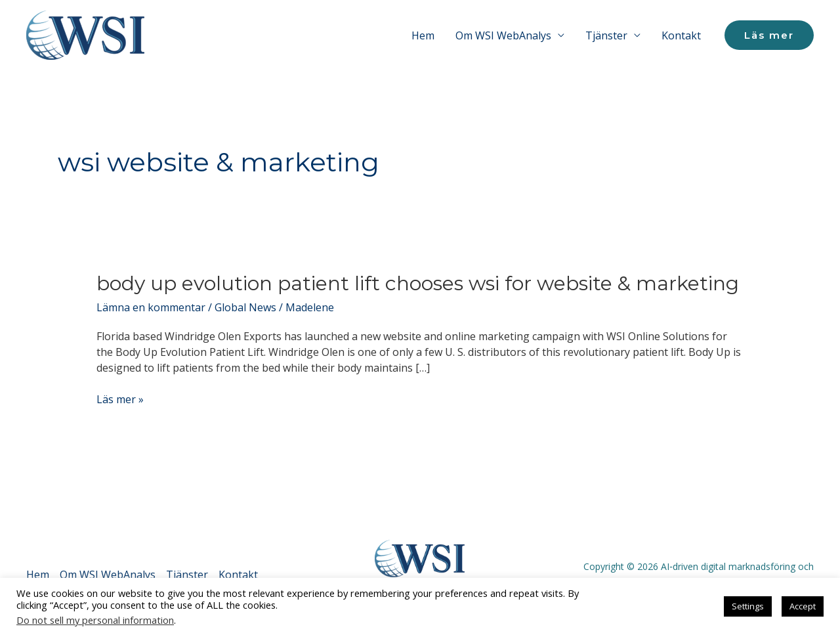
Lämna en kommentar (151, 307)
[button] (769, 35)
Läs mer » (120, 399)
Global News (245, 307)
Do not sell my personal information (95, 620)
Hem (423, 35)
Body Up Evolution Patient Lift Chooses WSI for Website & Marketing (418, 283)
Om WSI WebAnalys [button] (503, 35)
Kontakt (681, 35)
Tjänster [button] (606, 35)
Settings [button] (748, 606)
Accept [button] (803, 606)
